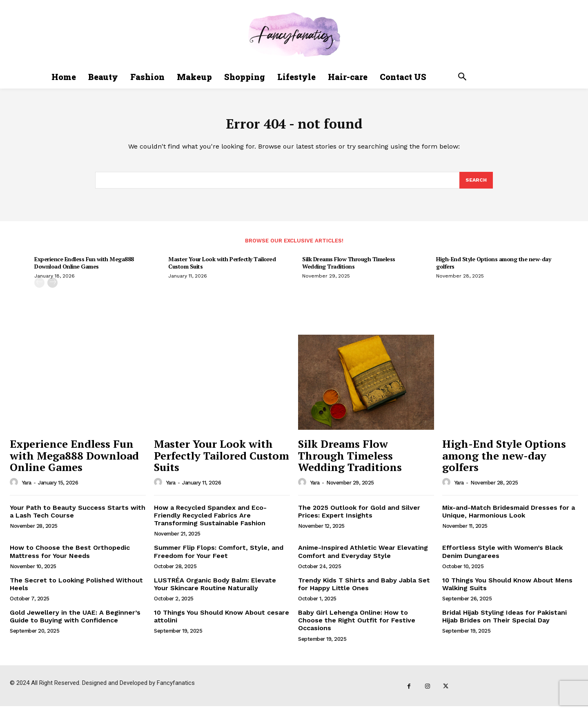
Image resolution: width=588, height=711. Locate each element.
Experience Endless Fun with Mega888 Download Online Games (84, 268)
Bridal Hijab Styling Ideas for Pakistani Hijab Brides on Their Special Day (504, 621)
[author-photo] (15, 487)
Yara (27, 488)
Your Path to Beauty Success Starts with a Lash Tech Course (78, 516)
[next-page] (52, 288)
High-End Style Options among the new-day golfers (493, 268)
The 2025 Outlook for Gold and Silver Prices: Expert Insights (359, 516)
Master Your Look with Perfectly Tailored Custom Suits (222, 268)
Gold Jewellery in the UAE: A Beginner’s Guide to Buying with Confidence (75, 621)
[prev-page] (39, 288)
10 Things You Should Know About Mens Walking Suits (507, 589)
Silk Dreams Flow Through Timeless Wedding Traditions (349, 268)
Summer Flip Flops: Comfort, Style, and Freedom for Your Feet (219, 556)
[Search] (476, 184)
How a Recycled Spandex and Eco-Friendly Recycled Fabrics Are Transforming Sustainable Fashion (210, 520)
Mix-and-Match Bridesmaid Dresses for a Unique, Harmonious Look (509, 516)
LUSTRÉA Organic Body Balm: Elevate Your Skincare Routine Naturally (215, 589)
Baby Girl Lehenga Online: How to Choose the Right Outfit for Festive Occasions (357, 625)
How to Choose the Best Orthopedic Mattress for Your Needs (70, 556)
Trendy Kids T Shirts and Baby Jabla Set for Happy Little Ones (364, 589)
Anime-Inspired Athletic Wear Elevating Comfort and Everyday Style (363, 556)
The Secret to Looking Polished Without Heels (76, 589)
